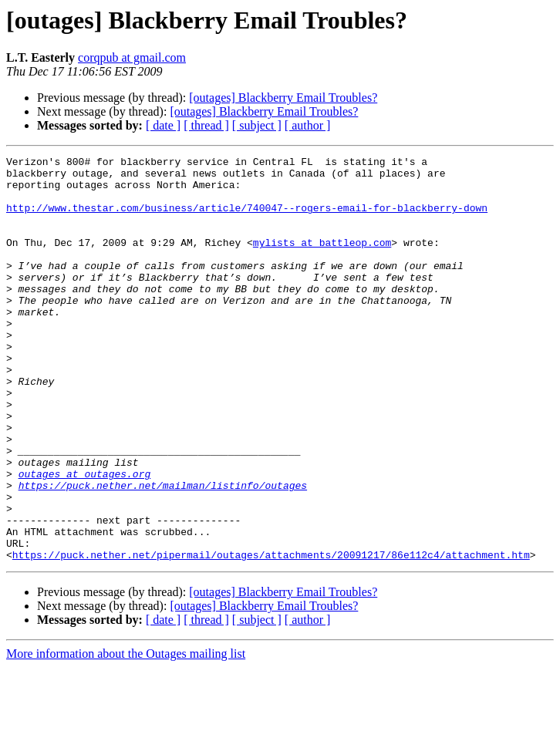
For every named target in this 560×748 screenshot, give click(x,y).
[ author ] (308, 125)
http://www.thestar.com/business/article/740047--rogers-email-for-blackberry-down (247, 219)
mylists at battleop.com (322, 261)
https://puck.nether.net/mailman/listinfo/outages (163, 552)
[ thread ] (206, 125)
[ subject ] (257, 125)
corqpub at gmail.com (132, 57)
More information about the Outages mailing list (126, 735)
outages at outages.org (85, 538)
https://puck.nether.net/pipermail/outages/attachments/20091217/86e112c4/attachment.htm (271, 635)
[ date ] (163, 125)
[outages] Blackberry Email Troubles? (283, 98)
